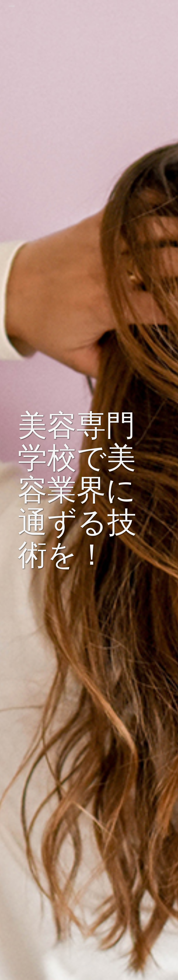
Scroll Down (89, 966)
